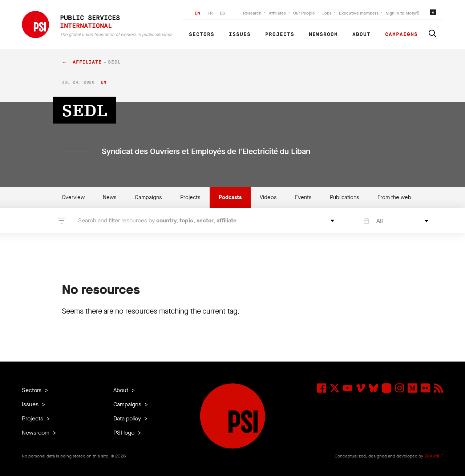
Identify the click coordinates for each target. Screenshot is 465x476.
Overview (73, 197)
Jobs (327, 13)
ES (222, 13)
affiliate (87, 62)
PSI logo (125, 433)
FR (210, 13)
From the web (394, 197)
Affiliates (277, 13)
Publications (345, 197)
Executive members (359, 13)
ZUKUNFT (434, 456)
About (361, 35)
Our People (304, 13)
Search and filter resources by (157, 220)
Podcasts (230, 197)
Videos (268, 197)
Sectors (202, 35)
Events (303, 197)
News (110, 197)
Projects (280, 35)
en (103, 82)
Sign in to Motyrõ (403, 13)
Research (252, 13)
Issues (240, 35)
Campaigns (401, 35)
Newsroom (323, 35)
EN (197, 13)
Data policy (128, 418)
